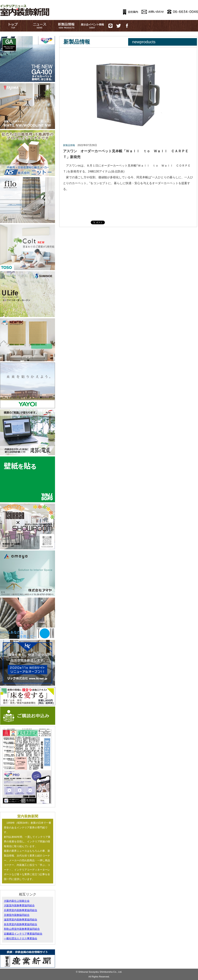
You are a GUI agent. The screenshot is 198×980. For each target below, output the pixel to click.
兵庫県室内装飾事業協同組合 (21, 910)
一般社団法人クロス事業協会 (21, 938)
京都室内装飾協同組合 (17, 915)
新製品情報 (69, 145)
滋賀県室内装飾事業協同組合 (21, 920)
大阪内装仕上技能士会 (17, 901)
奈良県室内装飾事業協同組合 (21, 924)
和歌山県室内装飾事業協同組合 (22, 929)
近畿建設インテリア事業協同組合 (23, 934)
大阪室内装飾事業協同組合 (19, 905)
